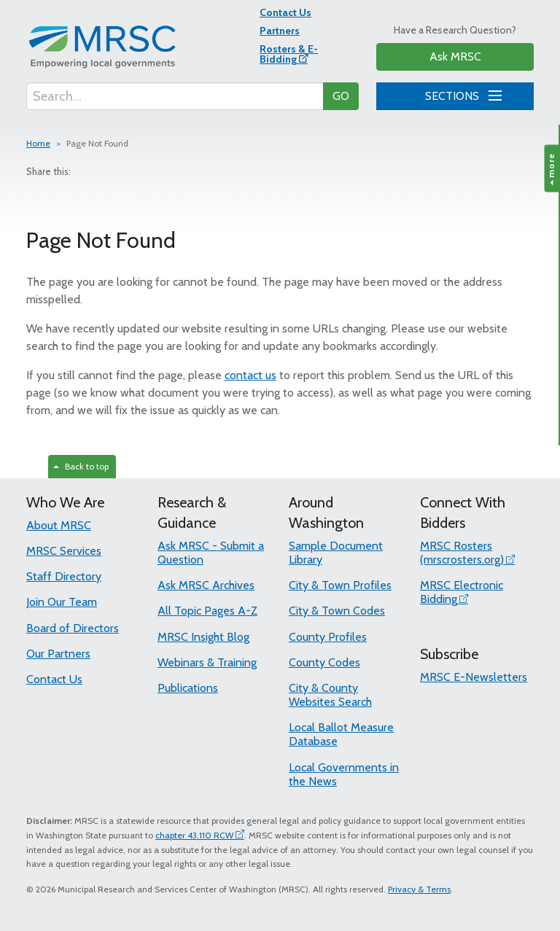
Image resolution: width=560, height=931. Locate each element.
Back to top (81, 466)
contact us (250, 375)
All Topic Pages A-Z (207, 611)
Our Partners (58, 654)
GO (341, 96)
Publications (188, 688)
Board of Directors (73, 628)
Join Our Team (62, 602)
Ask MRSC (455, 57)
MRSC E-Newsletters (474, 677)
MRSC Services (64, 551)
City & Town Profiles (340, 585)
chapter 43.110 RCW (194, 835)
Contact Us (285, 12)
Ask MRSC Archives (206, 585)
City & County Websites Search (330, 695)
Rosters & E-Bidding (289, 54)
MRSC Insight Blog (203, 637)
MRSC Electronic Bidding (462, 592)
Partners (280, 31)
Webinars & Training (207, 662)
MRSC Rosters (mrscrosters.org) (462, 553)
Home (38, 143)
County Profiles (328, 637)
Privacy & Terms (419, 889)
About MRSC (59, 525)
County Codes (324, 662)
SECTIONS (461, 94)
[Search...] (175, 96)
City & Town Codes (337, 611)
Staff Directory (64, 576)
